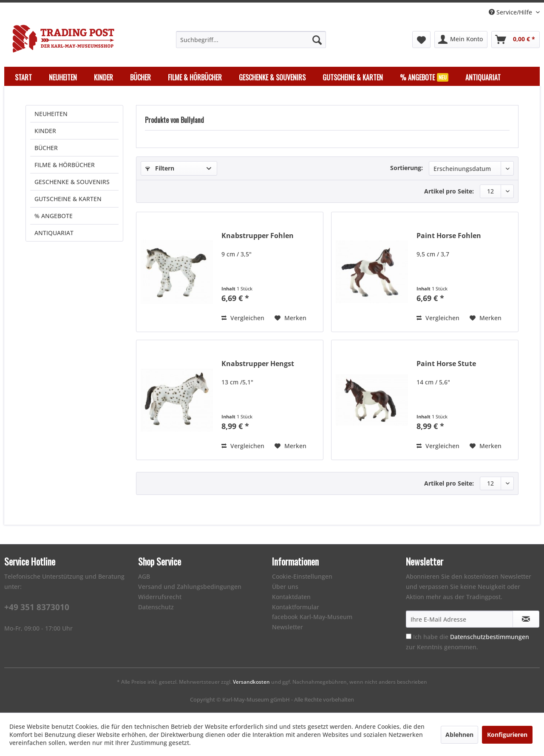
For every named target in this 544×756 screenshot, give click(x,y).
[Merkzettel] (421, 40)
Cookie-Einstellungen (302, 576)
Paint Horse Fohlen (449, 236)
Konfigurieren (507, 735)
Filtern (160, 168)
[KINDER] (103, 77)
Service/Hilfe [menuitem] (511, 12)
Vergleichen (243, 318)
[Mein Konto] (461, 40)
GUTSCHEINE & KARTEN (68, 199)
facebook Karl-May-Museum (312, 617)
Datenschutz (156, 607)
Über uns (285, 587)
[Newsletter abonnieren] (526, 619)
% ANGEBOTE (54, 216)
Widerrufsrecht (160, 597)
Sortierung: (407, 168)
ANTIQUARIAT (54, 233)
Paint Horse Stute (446, 364)
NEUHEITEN (51, 114)
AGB (144, 576)
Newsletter (288, 627)
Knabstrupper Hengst (258, 364)
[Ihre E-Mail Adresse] (459, 619)
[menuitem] (251, 40)
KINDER (45, 131)
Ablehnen (459, 735)
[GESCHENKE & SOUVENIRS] (272, 77)
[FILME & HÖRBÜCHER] (195, 77)
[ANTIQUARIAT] (483, 77)
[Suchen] (317, 40)
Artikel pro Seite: (449, 191)
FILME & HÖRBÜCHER (65, 165)
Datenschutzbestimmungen (490, 637)
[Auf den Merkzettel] (290, 318)
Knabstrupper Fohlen (258, 236)
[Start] (23, 77)
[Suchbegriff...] (251, 40)
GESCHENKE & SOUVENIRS (72, 182)
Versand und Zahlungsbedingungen (190, 587)
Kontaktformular (296, 607)
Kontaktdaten (291, 597)
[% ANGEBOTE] (424, 77)
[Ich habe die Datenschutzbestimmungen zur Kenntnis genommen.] (409, 636)
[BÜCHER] (140, 77)
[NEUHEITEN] (63, 77)
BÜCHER (46, 148)
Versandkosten (251, 682)
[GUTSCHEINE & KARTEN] (353, 77)
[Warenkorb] (516, 40)
